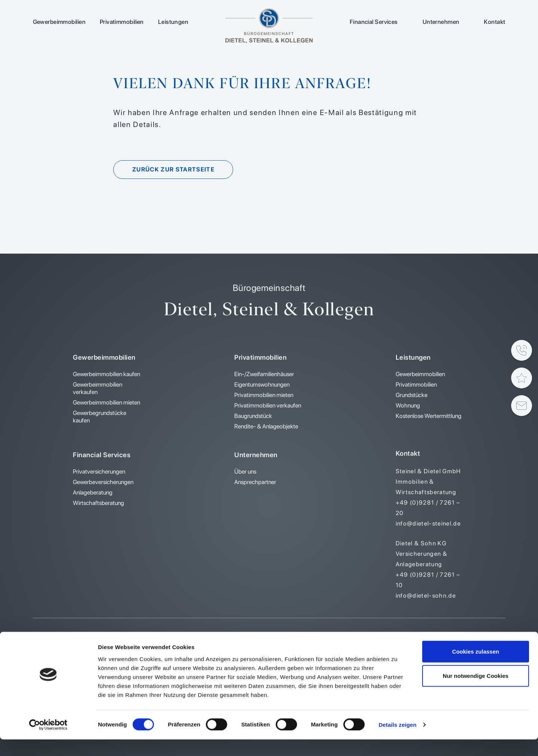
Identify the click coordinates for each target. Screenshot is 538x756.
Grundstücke (412, 395)
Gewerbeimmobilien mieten (106, 402)
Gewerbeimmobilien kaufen (106, 374)
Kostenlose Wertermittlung (429, 416)
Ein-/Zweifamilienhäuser (264, 374)
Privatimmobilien (122, 22)
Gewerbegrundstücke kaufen (100, 417)
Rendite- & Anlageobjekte (266, 426)
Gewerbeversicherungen (103, 482)
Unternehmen (441, 22)
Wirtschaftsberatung (98, 503)
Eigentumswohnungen (262, 385)
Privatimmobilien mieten (264, 395)
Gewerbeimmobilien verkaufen (98, 388)
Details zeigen (397, 741)
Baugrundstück (253, 416)
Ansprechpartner (255, 482)
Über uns (245, 472)
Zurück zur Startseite (175, 169)
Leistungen (173, 22)
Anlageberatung (93, 492)
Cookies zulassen (476, 668)
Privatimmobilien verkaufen (268, 405)
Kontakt (494, 22)
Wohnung (408, 405)
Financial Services (374, 22)
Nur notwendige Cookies (476, 692)
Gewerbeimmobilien (59, 22)
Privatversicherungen (99, 472)
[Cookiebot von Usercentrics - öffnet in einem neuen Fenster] (48, 741)
